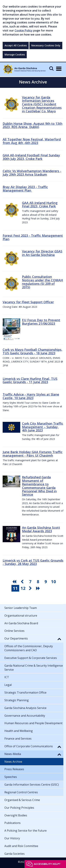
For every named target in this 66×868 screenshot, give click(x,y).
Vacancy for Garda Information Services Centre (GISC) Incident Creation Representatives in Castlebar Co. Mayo (42, 104)
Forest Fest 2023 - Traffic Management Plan (33, 237)
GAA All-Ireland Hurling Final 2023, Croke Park (40, 205)
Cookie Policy (24, 30)
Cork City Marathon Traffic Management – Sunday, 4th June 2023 (43, 427)
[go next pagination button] (31, 588)
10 (54, 581)
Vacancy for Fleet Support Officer (28, 302)
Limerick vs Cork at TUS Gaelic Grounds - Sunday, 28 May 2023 (33, 562)
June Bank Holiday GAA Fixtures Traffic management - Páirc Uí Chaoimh (33, 454)
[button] (59, 639)
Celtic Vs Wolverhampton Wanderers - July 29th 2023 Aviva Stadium (32, 173)
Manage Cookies (15, 55)
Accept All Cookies (16, 45)
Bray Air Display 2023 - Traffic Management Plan (25, 189)
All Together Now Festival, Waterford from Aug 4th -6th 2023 (32, 141)
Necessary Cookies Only (46, 45)
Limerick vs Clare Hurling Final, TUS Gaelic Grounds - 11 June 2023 (30, 380)
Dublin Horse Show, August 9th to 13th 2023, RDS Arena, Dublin (32, 125)
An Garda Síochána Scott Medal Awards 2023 (41, 529)
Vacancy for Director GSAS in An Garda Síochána (42, 253)
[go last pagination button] (39, 588)
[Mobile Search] (51, 68)
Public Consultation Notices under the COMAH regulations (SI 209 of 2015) (43, 282)
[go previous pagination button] (23, 582)
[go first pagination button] (15, 582)
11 (15, 588)
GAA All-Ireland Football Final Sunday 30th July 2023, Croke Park (31, 157)
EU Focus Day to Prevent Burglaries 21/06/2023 (41, 322)
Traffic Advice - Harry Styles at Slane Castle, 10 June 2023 (31, 396)
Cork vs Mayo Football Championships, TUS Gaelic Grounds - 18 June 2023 (32, 351)
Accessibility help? (47, 864)
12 (23, 588)
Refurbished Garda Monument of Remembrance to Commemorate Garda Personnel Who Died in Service (39, 486)
